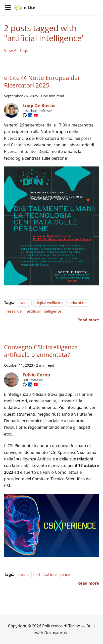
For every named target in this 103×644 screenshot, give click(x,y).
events (24, 303)
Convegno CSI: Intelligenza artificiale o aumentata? (41, 351)
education (78, 303)
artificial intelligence (44, 311)
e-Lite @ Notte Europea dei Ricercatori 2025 (42, 81)
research (14, 311)
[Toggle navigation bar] (8, 8)
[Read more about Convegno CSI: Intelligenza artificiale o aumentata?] (88, 583)
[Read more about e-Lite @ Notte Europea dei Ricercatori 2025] (88, 320)
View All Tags (16, 51)
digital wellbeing (50, 303)
